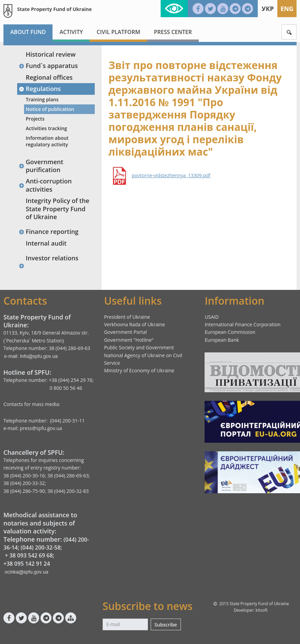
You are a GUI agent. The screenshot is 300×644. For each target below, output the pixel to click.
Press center (173, 32)
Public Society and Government (139, 347)
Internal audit (46, 243)
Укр (268, 9)
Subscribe (166, 625)
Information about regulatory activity (47, 141)
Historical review (51, 54)
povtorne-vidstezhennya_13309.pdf (171, 176)
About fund (28, 32)
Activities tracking (46, 128)
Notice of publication (50, 109)
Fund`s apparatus (48, 66)
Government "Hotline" (129, 340)
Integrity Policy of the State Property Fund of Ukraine (57, 209)
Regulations (40, 89)
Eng (287, 9)
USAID (212, 317)
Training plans (42, 99)
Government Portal (125, 332)
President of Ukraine (127, 317)
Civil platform (118, 32)
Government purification (41, 166)
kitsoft (262, 610)
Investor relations (52, 258)
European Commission (230, 332)
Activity (71, 32)
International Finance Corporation (243, 324)
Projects (35, 119)
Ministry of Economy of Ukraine (139, 370)
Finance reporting (49, 231)
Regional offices (49, 77)
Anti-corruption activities (45, 185)
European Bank (222, 340)
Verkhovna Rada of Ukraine (135, 324)
